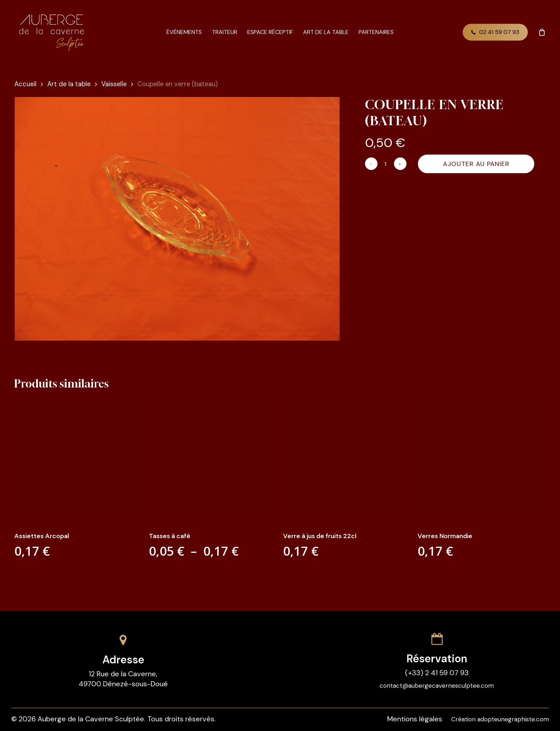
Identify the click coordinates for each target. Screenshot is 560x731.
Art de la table (69, 84)
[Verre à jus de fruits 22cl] (347, 462)
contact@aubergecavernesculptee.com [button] (437, 686)
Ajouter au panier (476, 164)
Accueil (25, 84)
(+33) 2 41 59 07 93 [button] (437, 673)
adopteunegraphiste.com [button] (513, 719)
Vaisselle (114, 84)
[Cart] (542, 32)
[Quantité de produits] (386, 164)
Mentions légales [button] (415, 719)
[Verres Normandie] (481, 462)
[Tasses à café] (213, 462)
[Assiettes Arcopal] (78, 462)
